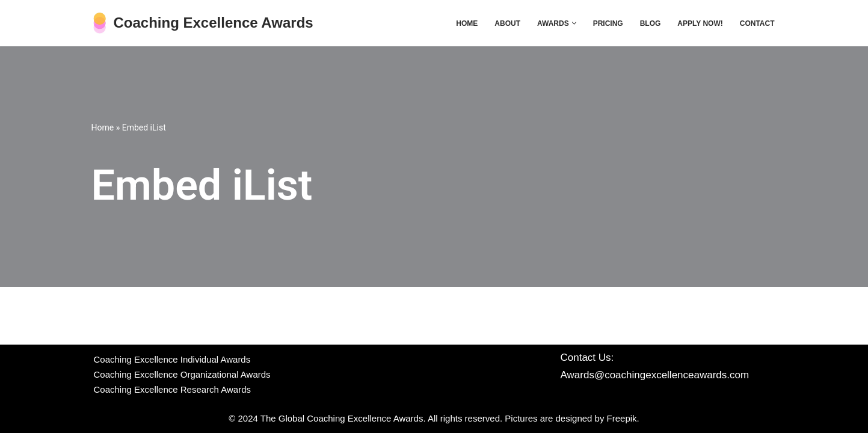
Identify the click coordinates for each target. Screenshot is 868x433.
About (507, 23)
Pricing (608, 23)
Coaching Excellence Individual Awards (172, 359)
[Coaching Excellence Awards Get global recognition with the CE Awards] (202, 23)
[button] (574, 23)
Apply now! (700, 23)
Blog (651, 23)
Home (467, 23)
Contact (757, 23)
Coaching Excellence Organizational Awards (182, 374)
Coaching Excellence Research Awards (173, 389)
